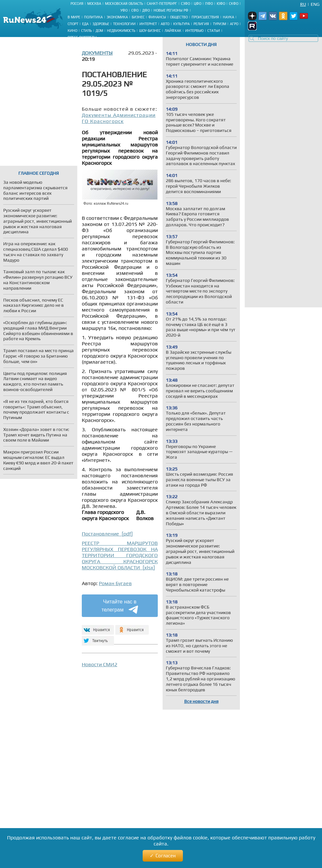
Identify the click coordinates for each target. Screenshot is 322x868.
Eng (315, 4)
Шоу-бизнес (150, 31)
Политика (93, 17)
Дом (99, 31)
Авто (165, 24)
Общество (179, 17)
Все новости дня (201, 701)
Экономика (117, 17)
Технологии (124, 24)
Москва (94, 4)
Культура (181, 24)
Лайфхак (173, 31)
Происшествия (205, 17)
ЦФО (198, 4)
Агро (234, 24)
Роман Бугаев (115, 583)
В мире (74, 17)
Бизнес (138, 17)
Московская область (124, 4)
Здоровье (101, 24)
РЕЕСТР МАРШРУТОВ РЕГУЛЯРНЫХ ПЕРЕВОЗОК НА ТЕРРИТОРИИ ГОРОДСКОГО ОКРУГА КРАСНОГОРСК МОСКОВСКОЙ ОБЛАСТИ (120, 555)
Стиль (86, 31)
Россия (77, 4)
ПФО (209, 4)
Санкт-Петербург (162, 4)
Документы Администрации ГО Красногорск (119, 118)
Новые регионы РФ (171, 10)
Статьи (214, 31)
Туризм (219, 24)
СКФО (234, 4)
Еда (85, 24)
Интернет (148, 24)
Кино (72, 31)
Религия (201, 24)
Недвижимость (121, 31)
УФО (124, 10)
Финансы (157, 17)
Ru (303, 4)
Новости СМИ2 (99, 664)
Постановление (107, 534)
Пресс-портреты (82, 37)
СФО (135, 10)
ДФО (146, 10)
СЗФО (185, 4)
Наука (228, 17)
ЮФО (221, 4)
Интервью (194, 31)
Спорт (73, 24)
